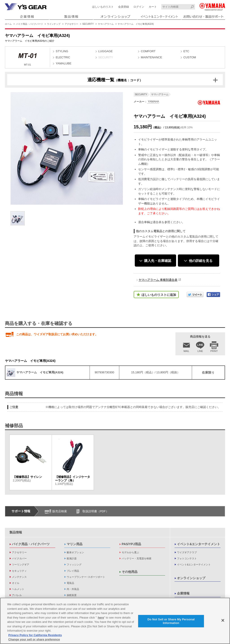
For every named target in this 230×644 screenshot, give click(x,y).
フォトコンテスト (187, 558)
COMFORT (148, 51)
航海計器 (72, 558)
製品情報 (16, 532)
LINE (200, 351)
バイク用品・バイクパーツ (29, 24)
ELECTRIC (63, 57)
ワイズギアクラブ (187, 552)
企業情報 (183, 593)
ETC (186, 51)
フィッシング (74, 565)
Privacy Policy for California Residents (35, 636)
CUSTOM (190, 57)
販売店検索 (60, 511)
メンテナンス (19, 577)
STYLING (62, 51)
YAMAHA (153, 102)
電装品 (70, 583)
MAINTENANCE (151, 57)
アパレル (17, 595)
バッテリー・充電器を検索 (137, 558)
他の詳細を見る (201, 261)
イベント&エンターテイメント (199, 544)
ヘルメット (18, 589)
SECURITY (88, 24)
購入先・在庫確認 (158, 261)
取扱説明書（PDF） (96, 511)
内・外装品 (73, 589)
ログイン (139, 7)
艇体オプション (75, 552)
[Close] (223, 621)
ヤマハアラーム (106, 24)
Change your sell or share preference (34, 641)
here (101, 618)
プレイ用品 (73, 571)
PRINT (214, 351)
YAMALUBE (64, 63)
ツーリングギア (21, 565)
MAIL (186, 351)
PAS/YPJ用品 (131, 544)
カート (153, 7)
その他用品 (130, 572)
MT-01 (28, 58)
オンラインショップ (191, 578)
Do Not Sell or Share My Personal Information (171, 622)
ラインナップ (54, 24)
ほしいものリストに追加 (159, 295)
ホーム (8, 24)
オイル (16, 583)
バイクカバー (19, 558)
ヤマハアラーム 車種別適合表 (158, 280)
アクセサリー (71, 24)
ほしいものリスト (103, 7)
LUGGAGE (106, 51)
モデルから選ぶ (130, 552)
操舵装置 (72, 595)
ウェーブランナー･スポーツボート (86, 577)
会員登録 (124, 7)
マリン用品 (75, 544)
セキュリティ (19, 571)
